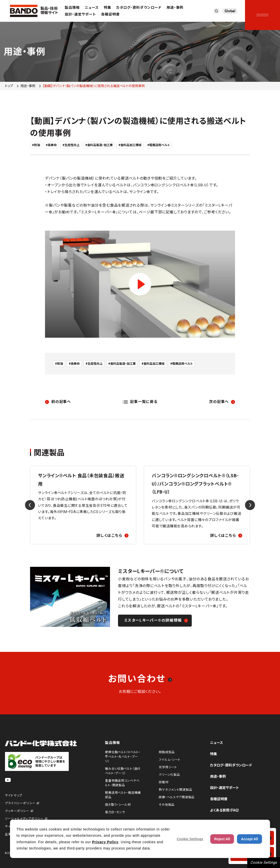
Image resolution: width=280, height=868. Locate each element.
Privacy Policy (105, 842)
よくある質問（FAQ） (225, 810)
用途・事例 (175, 8)
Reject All (222, 839)
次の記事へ (219, 402)
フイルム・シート (170, 760)
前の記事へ (61, 402)
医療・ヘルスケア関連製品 (177, 797)
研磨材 (163, 782)
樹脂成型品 (167, 752)
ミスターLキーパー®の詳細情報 (153, 620)
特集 (107, 8)
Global (230, 11)
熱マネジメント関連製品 (175, 790)
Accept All (249, 839)
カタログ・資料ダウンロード (139, 8)
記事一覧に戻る (144, 402)
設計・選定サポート (80, 14)
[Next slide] (250, 505)
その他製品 (167, 805)
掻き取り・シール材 (118, 805)
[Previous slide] (30, 505)
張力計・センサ (115, 812)
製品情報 (72, 8)
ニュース (92, 8)
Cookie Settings (264, 862)
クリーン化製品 (169, 775)
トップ (9, 86)
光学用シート (168, 767)
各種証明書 (110, 14)
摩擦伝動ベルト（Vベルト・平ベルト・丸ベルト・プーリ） (123, 757)
